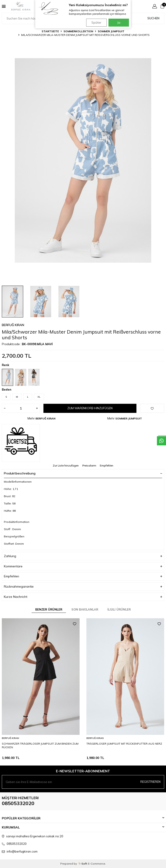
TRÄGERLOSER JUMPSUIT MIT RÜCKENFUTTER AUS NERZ (124, 744)
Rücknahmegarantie (83, 587)
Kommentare (83, 566)
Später (96, 22)
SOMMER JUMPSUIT (111, 31)
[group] (83, 160)
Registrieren (150, 782)
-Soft (83, 864)
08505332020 (18, 803)
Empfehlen (107, 465)
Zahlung (83, 556)
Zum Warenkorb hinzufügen (90, 408)
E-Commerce (97, 864)
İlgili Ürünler (119, 609)
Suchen (153, 18)
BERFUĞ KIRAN (13, 325)
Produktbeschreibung (83, 473)
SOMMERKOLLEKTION (78, 31)
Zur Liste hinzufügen (66, 465)
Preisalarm (89, 465)
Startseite (50, 31)
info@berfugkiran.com (22, 851)
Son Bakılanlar (85, 609)
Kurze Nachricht (83, 597)
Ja (119, 22)
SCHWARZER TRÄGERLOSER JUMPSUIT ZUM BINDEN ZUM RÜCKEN (40, 745)
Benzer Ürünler (49, 609)
